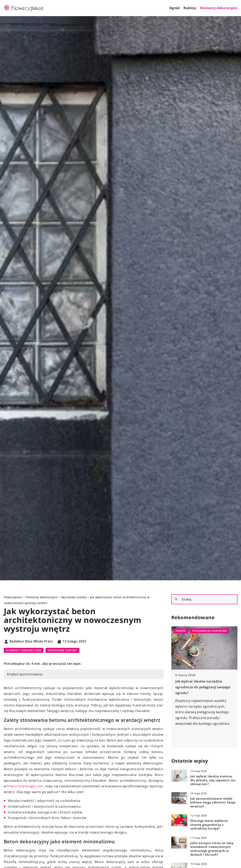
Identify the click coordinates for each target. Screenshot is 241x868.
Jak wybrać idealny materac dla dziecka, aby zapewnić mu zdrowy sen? (213, 780)
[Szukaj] (176, 599)
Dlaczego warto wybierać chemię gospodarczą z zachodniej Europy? (209, 825)
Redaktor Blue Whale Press (31, 641)
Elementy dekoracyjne (219, 8)
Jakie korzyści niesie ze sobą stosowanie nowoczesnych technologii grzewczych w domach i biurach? (212, 849)
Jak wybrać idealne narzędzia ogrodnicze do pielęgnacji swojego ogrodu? (203, 687)
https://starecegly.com (25, 786)
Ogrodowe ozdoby (62, 650)
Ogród (175, 8)
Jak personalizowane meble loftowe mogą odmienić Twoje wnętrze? (213, 802)
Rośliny (190, 8)
